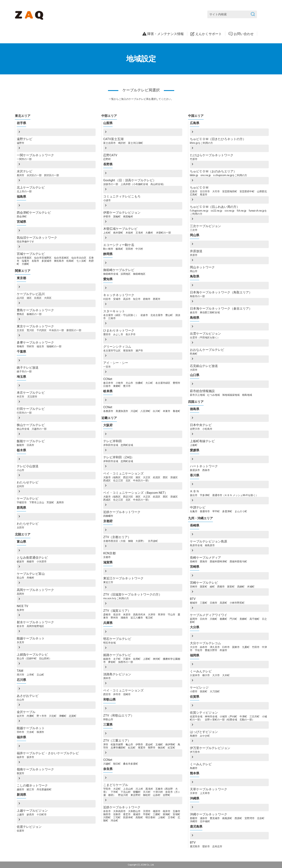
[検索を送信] (253, 14)
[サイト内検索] (232, 14)
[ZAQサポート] (30, 15)
